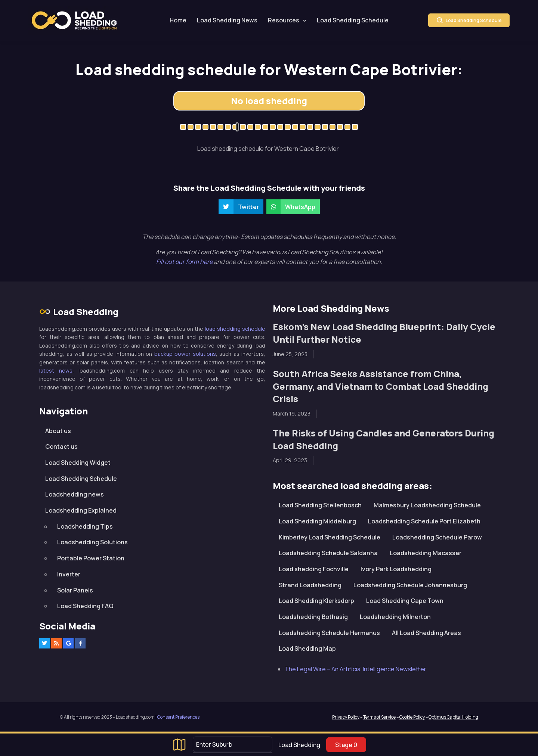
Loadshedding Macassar (426, 553)
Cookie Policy (412, 717)
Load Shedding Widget (78, 463)
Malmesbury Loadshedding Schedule (427, 505)
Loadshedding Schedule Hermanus (329, 633)
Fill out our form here (185, 262)
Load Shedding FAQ (85, 606)
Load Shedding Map (307, 648)
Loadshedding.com (74, 20)
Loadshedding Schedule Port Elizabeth (424, 521)
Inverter (69, 574)
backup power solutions (185, 354)
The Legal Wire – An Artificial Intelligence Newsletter (355, 669)
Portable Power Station (91, 558)
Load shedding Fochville (314, 569)
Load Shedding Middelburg (317, 521)
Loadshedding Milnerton (395, 617)
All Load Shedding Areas (426, 633)
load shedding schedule (235, 329)
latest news (56, 371)
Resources (284, 20)
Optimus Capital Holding (453, 717)
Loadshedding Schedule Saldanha (328, 553)
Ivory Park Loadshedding (396, 569)
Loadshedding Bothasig (313, 617)
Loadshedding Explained (81, 510)
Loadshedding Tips (85, 526)
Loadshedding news (75, 494)
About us (58, 431)
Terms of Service (379, 717)
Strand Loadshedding (310, 585)
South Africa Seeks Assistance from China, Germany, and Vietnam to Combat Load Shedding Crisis (381, 386)
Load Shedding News (227, 20)
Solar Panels (75, 590)
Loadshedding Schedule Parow (437, 537)
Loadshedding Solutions (92, 542)
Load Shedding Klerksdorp (316, 601)
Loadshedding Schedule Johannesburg (410, 585)
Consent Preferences (178, 717)
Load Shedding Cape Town (405, 601)
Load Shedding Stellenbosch (320, 505)
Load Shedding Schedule (353, 20)
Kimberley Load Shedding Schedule (330, 537)
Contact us (61, 447)
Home (178, 20)
